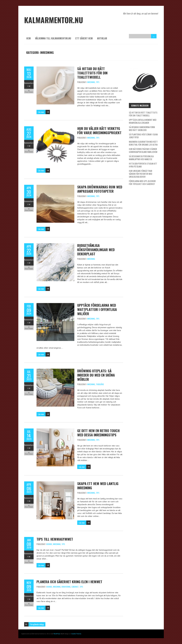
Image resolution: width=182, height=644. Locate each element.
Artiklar (102, 38)
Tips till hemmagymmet (55, 539)
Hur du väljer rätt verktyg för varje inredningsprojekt (99, 130)
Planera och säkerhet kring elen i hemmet (69, 582)
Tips (98, 82)
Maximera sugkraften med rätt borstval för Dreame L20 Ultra (143, 143)
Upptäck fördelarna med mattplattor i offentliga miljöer (97, 309)
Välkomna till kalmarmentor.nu (53, 38)
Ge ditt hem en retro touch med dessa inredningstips (98, 433)
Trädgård (100, 384)
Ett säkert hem (84, 38)
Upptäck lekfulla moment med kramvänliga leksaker (143, 121)
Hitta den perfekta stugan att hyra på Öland (143, 165)
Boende (49, 544)
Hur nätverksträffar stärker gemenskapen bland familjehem (143, 150)
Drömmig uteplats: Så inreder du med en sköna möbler (96, 375)
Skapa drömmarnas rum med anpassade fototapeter (100, 189)
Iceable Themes (76, 634)
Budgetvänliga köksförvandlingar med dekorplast (96, 250)
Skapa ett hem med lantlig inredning (98, 486)
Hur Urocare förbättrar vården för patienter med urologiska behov (141, 174)
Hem (29, 38)
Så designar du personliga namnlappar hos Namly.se (141, 158)
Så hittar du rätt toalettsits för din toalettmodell (92, 73)
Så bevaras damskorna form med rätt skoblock (142, 128)
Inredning (91, 82)
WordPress (57, 634)
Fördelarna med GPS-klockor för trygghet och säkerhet (142, 182)
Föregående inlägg (37, 624)
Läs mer (41, 112)
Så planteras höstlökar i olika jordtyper (143, 136)
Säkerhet (75, 587)
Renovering (66, 587)
